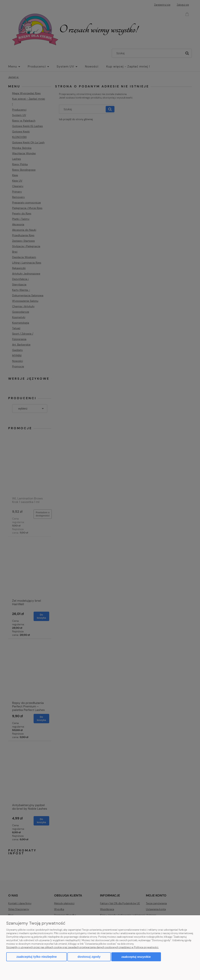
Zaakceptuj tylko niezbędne (37, 957)
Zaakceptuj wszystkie (136, 957)
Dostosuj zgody (89, 957)
